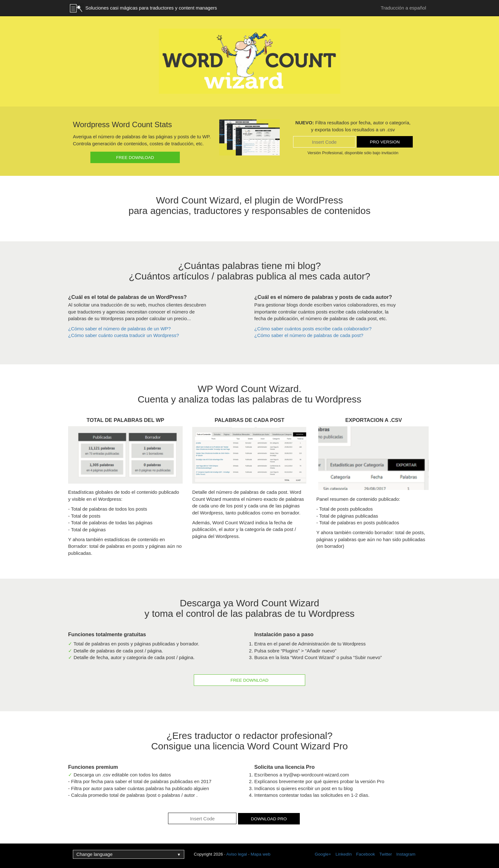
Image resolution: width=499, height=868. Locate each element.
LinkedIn (344, 854)
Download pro (269, 819)
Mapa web (260, 854)
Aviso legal (237, 854)
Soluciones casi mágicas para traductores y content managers (143, 8)
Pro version (385, 142)
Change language (129, 854)
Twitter (386, 854)
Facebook (365, 854)
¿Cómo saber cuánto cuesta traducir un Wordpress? (123, 335)
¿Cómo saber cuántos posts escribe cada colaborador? (313, 329)
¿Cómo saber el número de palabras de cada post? (309, 335)
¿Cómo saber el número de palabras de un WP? (119, 329)
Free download (135, 158)
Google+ (323, 854)
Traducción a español (403, 8)
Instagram (406, 854)
